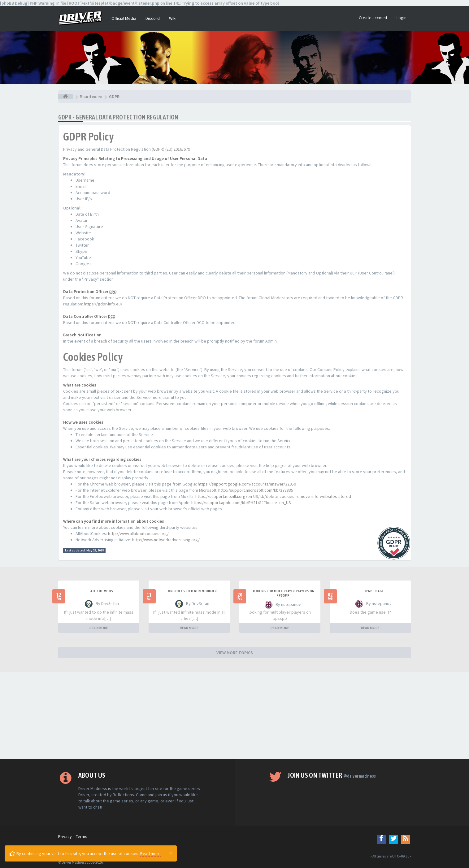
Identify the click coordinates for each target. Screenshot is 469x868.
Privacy (65, 836)
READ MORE (99, 628)
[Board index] (65, 97)
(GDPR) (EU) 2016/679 (171, 149)
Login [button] (402, 18)
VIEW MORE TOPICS (235, 653)
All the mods (102, 591)
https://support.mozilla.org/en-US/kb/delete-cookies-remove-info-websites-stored (273, 496)
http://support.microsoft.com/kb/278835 (256, 490)
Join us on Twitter (332, 775)
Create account (373, 18)
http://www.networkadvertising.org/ (166, 540)
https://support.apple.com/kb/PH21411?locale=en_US (241, 503)
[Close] (171, 853)
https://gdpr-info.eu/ (103, 304)
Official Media (124, 18)
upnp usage (373, 591)
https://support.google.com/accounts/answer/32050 (247, 484)
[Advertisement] (235, 715)
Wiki (173, 18)
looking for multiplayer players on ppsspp (283, 593)
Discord (153, 18)
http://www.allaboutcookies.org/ (138, 533)
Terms (82, 836)
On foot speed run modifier (192, 591)
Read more (150, 853)
